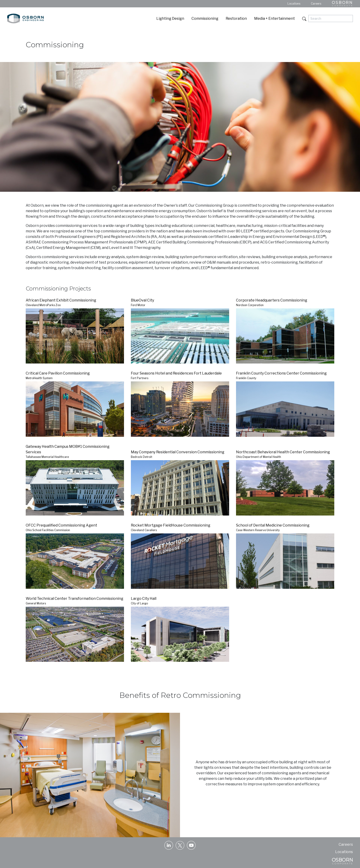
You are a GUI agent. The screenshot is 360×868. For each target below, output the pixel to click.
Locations (294, 4)
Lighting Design (170, 18)
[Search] (331, 18)
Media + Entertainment (274, 18)
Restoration (236, 18)
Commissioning (205, 18)
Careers (316, 4)
